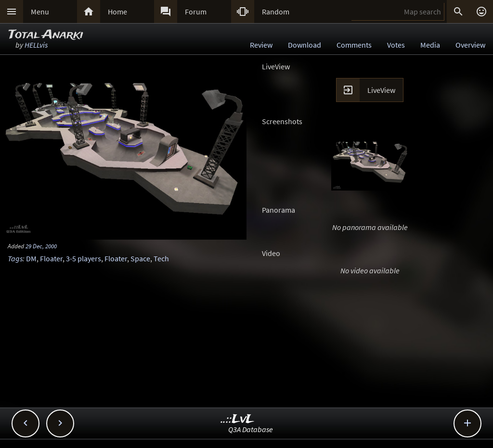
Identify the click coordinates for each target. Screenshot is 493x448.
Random (276, 12)
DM (31, 258)
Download (305, 45)
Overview (470, 45)
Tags (15, 258)
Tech (161, 258)
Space (140, 258)
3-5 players (84, 258)
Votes (396, 45)
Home (117, 12)
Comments (354, 45)
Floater (51, 258)
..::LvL (238, 419)
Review (261, 45)
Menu (40, 12)
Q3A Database (251, 429)
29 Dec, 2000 (41, 246)
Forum (196, 12)
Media (430, 45)
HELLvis (36, 45)
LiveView (381, 90)
